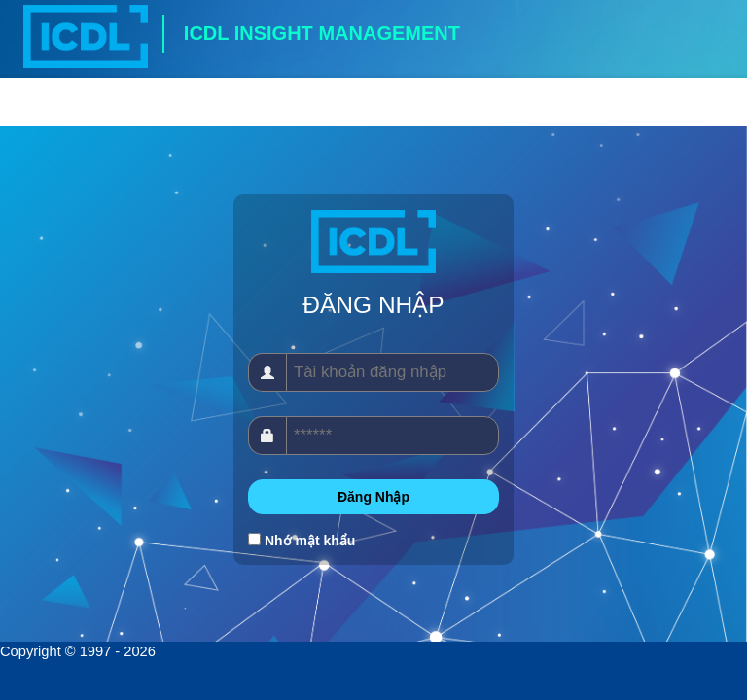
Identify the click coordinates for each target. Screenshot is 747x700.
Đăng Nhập (373, 497)
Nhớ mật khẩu (310, 541)
